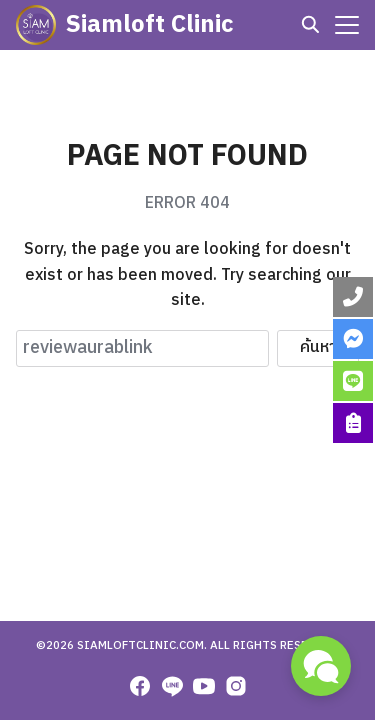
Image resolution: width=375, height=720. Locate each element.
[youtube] (204, 686)
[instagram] (236, 686)
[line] (172, 686)
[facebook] (140, 686)
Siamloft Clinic (150, 25)
